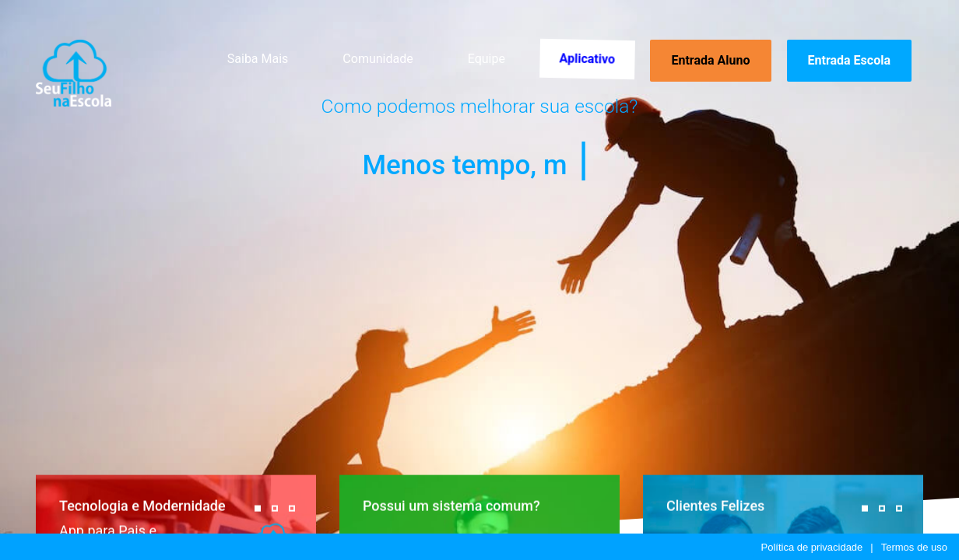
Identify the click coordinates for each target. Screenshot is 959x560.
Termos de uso (914, 547)
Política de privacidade (812, 547)
